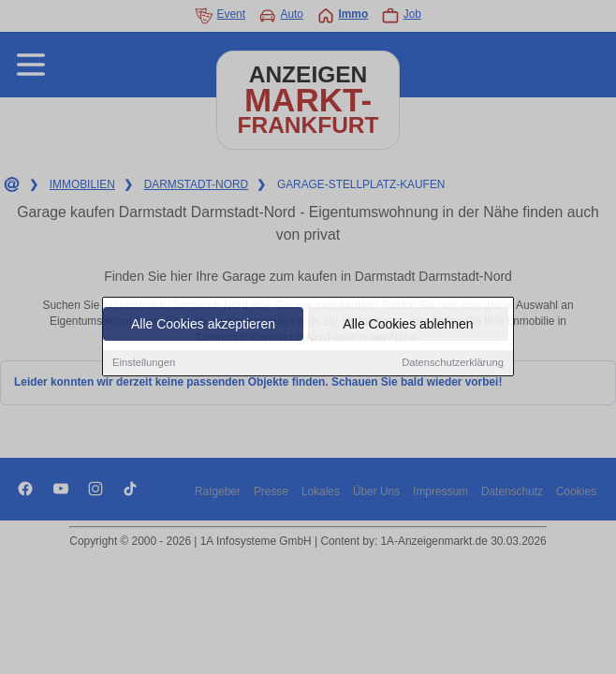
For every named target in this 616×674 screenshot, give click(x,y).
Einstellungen (144, 363)
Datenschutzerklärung (453, 363)
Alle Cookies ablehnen (408, 325)
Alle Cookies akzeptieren (203, 325)
